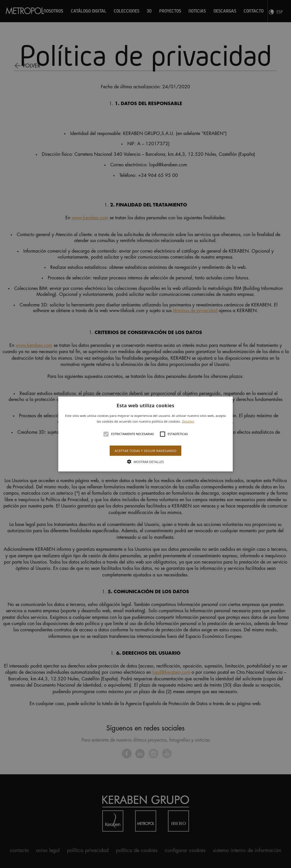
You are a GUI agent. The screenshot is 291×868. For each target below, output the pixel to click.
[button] (145, 434)
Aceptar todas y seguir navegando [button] (145, 450)
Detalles (188, 421)
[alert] (145, 434)
